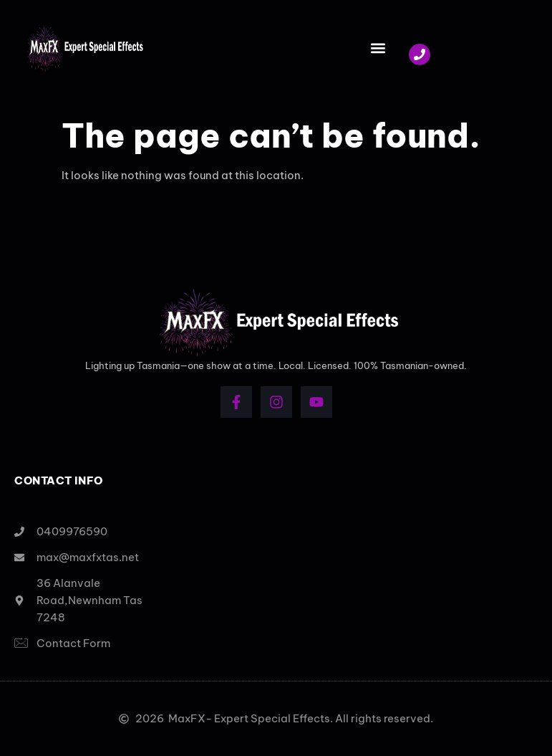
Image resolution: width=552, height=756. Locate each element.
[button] (378, 48)
